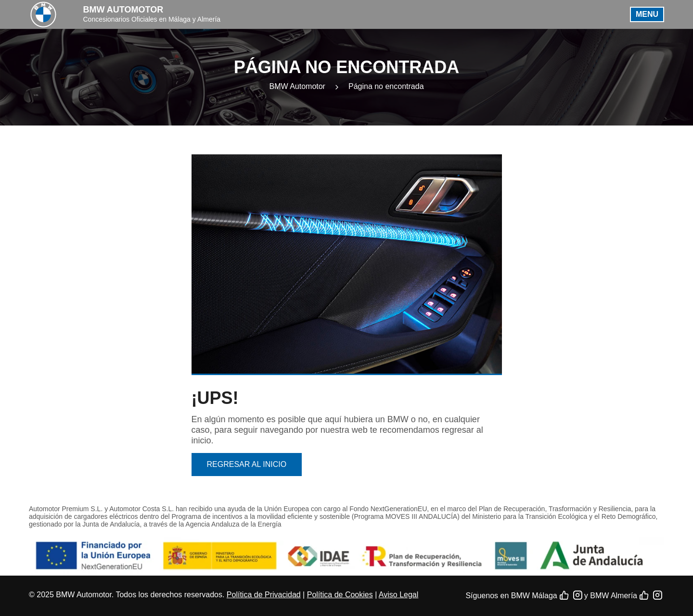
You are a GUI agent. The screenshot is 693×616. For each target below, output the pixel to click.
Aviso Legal (398, 595)
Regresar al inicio (247, 464)
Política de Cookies (340, 595)
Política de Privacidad (264, 595)
